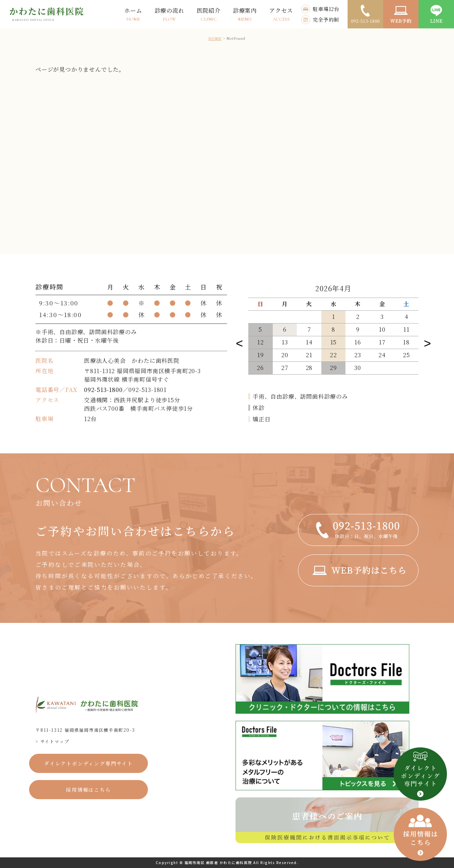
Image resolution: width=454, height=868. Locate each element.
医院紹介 (209, 14)
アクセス (281, 14)
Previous (239, 342)
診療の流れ (170, 14)
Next (427, 342)
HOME (215, 38)
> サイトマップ (52, 741)
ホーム (133, 14)
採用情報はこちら (88, 790)
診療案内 (245, 14)
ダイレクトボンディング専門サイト (88, 763)
